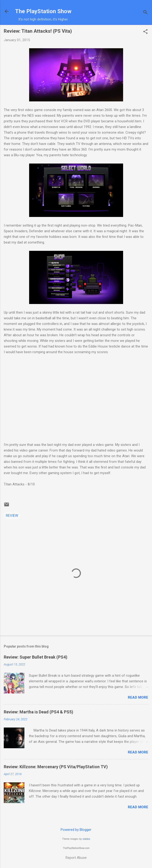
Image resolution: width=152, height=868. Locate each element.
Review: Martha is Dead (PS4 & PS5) (39, 712)
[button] (145, 32)
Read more (138, 697)
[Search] (145, 13)
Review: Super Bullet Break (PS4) (36, 657)
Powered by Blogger (76, 830)
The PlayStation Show (43, 11)
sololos (86, 839)
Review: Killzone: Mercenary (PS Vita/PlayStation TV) (56, 767)
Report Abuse (76, 858)
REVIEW (12, 516)
